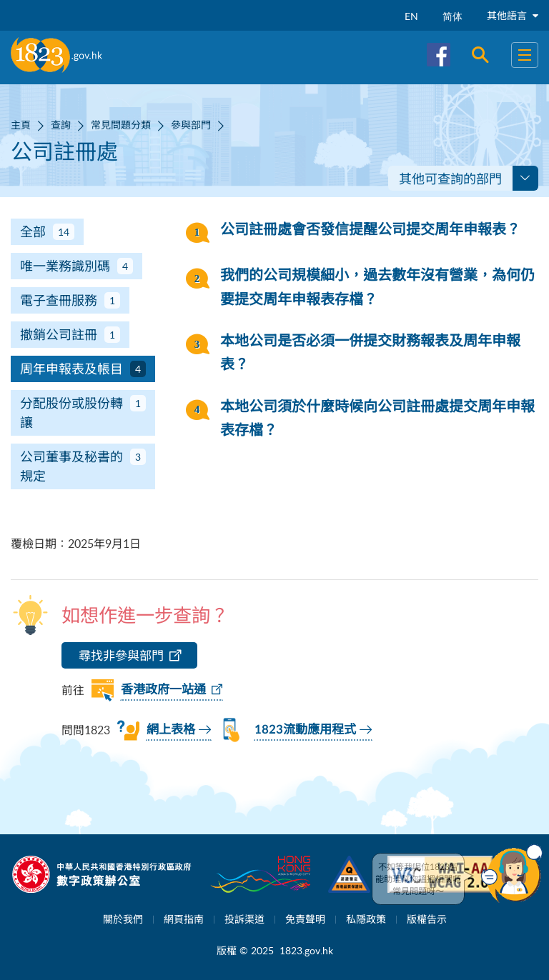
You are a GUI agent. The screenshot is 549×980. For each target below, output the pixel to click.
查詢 (61, 125)
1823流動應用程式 (305, 730)
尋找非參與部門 (121, 655)
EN (411, 16)
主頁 (21, 125)
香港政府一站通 (163, 690)
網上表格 (171, 730)
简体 (452, 16)
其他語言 (513, 15)
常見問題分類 (121, 125)
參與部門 (191, 125)
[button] (512, 874)
